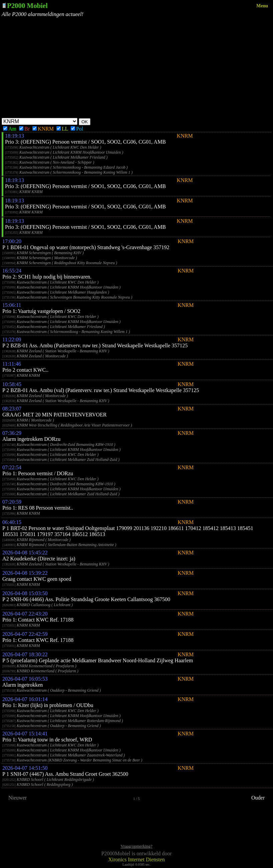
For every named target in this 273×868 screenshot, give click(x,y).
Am (10, 129)
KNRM (43, 129)
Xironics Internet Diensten (136, 859)
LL (62, 129)
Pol (77, 129)
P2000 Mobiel (27, 6)
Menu (262, 6)
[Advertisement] (136, 68)
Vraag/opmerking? (136, 846)
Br (24, 129)
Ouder (258, 798)
